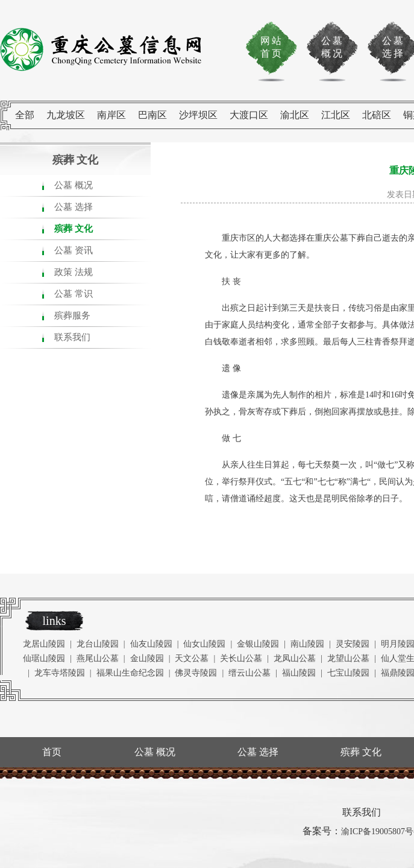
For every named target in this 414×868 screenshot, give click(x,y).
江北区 (336, 115)
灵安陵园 (353, 644)
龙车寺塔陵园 (60, 673)
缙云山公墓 (249, 673)
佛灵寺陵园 (196, 673)
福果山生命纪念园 (130, 673)
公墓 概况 (74, 185)
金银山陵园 (258, 644)
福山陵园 (299, 673)
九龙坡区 (66, 115)
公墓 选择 (74, 207)
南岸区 (111, 115)
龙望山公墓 (348, 658)
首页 (52, 752)
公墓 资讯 (74, 250)
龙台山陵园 (98, 644)
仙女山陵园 (204, 644)
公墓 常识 (74, 294)
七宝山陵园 (348, 673)
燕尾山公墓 (98, 658)
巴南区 (152, 115)
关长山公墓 (241, 658)
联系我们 (72, 337)
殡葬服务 (72, 315)
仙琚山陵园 (44, 658)
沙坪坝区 (198, 115)
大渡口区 (249, 115)
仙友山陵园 (151, 644)
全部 (25, 115)
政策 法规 (74, 272)
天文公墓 (192, 658)
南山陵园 (307, 644)
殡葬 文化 (74, 229)
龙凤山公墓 (295, 658)
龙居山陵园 (44, 644)
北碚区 (377, 115)
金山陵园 (147, 658)
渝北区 (295, 115)
